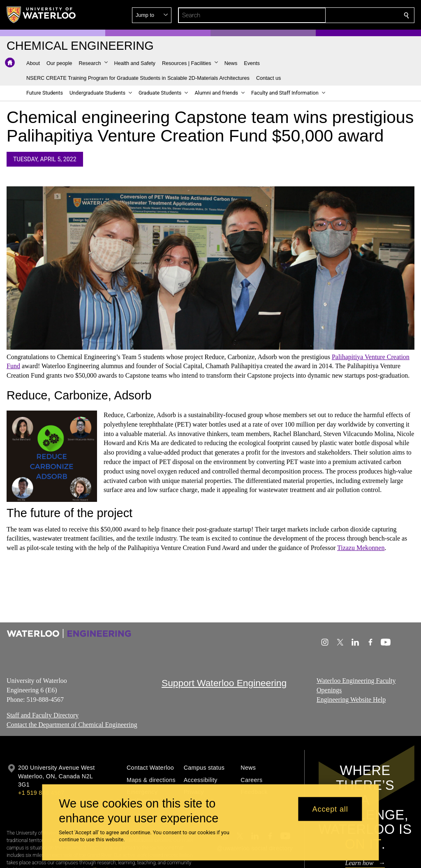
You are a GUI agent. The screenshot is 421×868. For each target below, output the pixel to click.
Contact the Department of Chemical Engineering (72, 725)
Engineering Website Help (351, 699)
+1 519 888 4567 (41, 793)
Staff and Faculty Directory (43, 715)
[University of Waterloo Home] (42, 15)
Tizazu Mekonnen (361, 548)
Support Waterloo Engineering (224, 683)
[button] (347, 15)
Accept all (330, 809)
